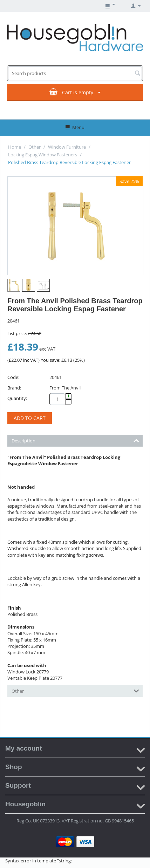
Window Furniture (67, 147)
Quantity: (17, 398)
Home (15, 147)
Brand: (14, 388)
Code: (13, 377)
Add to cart (30, 418)
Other (35, 147)
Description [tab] (75, 440)
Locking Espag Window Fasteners (43, 155)
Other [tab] (75, 690)
